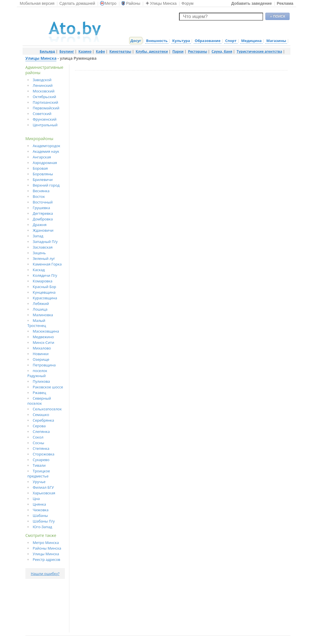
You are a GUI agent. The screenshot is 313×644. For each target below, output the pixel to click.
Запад (38, 236)
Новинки (41, 354)
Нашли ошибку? (45, 574)
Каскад (39, 270)
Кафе (100, 51)
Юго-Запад (42, 527)
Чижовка (41, 510)
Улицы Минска (161, 3)
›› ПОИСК (277, 16)
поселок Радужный (37, 373)
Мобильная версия (37, 3)
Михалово (42, 348)
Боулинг (67, 51)
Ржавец (39, 393)
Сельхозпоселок (47, 409)
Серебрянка (43, 420)
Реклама (285, 3)
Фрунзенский (45, 119)
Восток (39, 196)
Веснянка (41, 191)
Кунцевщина (44, 292)
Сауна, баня (222, 51)
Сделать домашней (77, 3)
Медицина (251, 41)
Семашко (41, 415)
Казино (85, 51)
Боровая (40, 168)
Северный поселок (39, 401)
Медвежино (43, 337)
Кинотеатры (120, 51)
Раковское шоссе (48, 387)
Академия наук (46, 151)
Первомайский (46, 108)
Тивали (39, 465)
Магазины (276, 41)
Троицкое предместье (39, 473)
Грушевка (41, 208)
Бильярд (47, 51)
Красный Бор (44, 287)
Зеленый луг (44, 258)
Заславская (43, 247)
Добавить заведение (252, 3)
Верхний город (46, 185)
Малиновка (43, 315)
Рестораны (198, 51)
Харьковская (44, 493)
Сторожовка (44, 454)
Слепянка (41, 431)
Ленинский (43, 85)
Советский (42, 114)
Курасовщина (45, 298)
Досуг (136, 41)
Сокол (38, 437)
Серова (39, 426)
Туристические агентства (259, 51)
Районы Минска (47, 548)
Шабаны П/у (44, 521)
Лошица (40, 309)
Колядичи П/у (45, 275)
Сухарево (41, 460)
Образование (207, 41)
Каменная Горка (47, 264)
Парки (178, 51)
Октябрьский (44, 97)
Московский (44, 91)
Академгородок (47, 146)
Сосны (38, 443)
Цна (36, 499)
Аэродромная (45, 163)
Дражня (40, 225)
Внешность (157, 41)
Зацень (39, 253)
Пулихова (41, 381)
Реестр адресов (47, 559)
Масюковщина (46, 331)
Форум (188, 3)
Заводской (42, 80)
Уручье (39, 482)
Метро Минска (46, 543)
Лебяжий (41, 304)
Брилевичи (43, 180)
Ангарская (42, 157)
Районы (131, 3)
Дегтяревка (43, 213)
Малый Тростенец (37, 323)
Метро (108, 3)
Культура (181, 41)
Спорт (231, 41)
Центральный (45, 125)
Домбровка (43, 219)
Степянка (41, 448)
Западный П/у (45, 242)
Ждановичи (43, 230)
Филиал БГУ (43, 487)
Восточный (43, 202)
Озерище (41, 359)
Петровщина (44, 365)
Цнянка (39, 504)
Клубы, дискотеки (152, 51)
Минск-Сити (43, 342)
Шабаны (40, 515)
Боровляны (43, 174)
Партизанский (45, 102)
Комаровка (43, 281)
